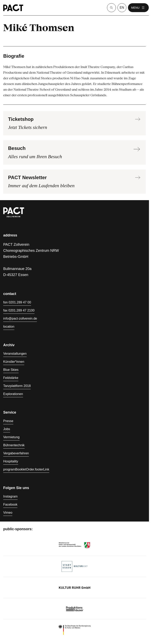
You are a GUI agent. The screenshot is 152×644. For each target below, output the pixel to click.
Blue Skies (11, 370)
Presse (8, 421)
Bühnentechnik (14, 445)
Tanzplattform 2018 (17, 386)
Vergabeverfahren (16, 453)
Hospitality (11, 461)
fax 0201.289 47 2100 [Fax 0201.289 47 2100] (19, 310)
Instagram (10, 496)
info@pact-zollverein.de (20, 318)
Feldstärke (11, 378)
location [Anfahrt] (9, 327)
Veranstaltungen (15, 354)
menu (138, 8)
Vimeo (8, 513)
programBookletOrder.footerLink (26, 469)
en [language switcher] (122, 8)
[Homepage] (13, 8)
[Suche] (111, 8)
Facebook (10, 504)
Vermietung (11, 437)
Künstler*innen (14, 362)
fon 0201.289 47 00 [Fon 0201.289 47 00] (17, 302)
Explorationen (13, 394)
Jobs (7, 429)
